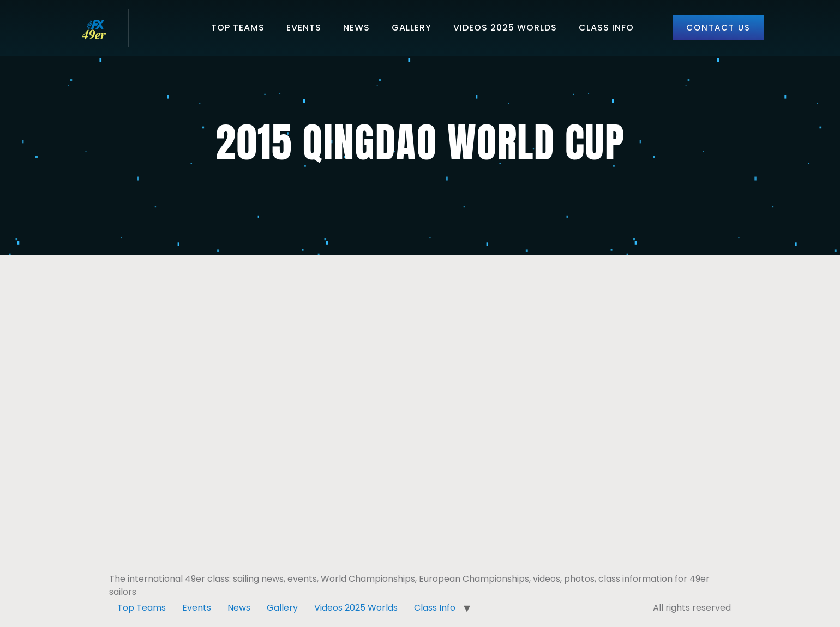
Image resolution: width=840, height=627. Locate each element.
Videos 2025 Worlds (505, 28)
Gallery (412, 28)
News (356, 28)
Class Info (606, 28)
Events (304, 28)
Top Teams (238, 28)
